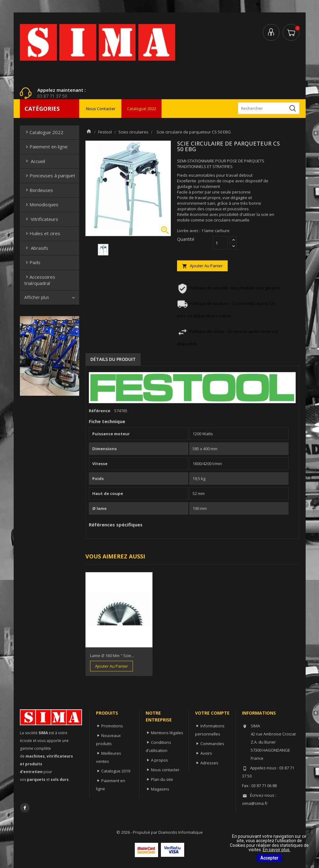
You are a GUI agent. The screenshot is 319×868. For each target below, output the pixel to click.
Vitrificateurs (41, 219)
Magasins (160, 789)
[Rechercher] (269, 108)
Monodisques (41, 204)
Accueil (35, 161)
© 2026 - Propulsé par (137, 832)
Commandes (212, 744)
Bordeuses (39, 190)
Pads (32, 262)
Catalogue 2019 (116, 771)
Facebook (25, 808)
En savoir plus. (277, 850)
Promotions (112, 726)
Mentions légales (167, 733)
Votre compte (212, 713)
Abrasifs (36, 248)
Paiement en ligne (46, 147)
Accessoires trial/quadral (40, 280)
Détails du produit (113, 359)
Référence (100, 411)
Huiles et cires (42, 233)
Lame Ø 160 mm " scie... (112, 656)
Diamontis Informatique (181, 832)
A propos (159, 760)
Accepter (269, 858)
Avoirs (206, 753)
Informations (259, 713)
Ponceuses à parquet (50, 175)
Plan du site (162, 779)
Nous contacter (101, 109)
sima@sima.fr (255, 803)
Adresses (209, 763)
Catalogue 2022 (141, 109)
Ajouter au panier (202, 266)
